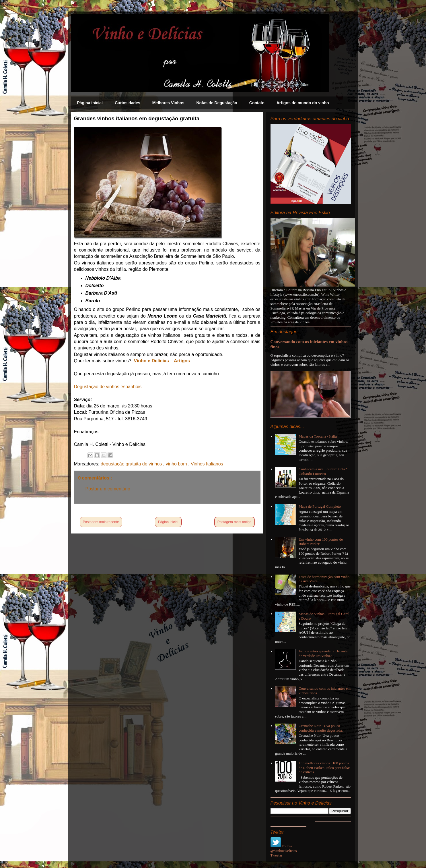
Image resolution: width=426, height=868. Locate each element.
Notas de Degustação (217, 103)
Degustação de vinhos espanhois (108, 387)
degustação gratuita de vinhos (132, 464)
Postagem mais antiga (235, 522)
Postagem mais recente (101, 522)
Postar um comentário (108, 489)
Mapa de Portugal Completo (320, 506)
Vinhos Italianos (207, 464)
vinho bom (177, 464)
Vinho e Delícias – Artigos (162, 361)
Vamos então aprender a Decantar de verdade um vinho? (324, 653)
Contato (257, 103)
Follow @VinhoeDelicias (284, 848)
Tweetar (277, 855)
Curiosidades (128, 103)
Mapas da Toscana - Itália (318, 436)
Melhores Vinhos (168, 103)
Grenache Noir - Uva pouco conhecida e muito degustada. (321, 728)
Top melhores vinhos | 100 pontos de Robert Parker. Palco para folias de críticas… (325, 768)
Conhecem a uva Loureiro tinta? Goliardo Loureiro (323, 471)
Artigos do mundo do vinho (303, 103)
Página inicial (90, 103)
